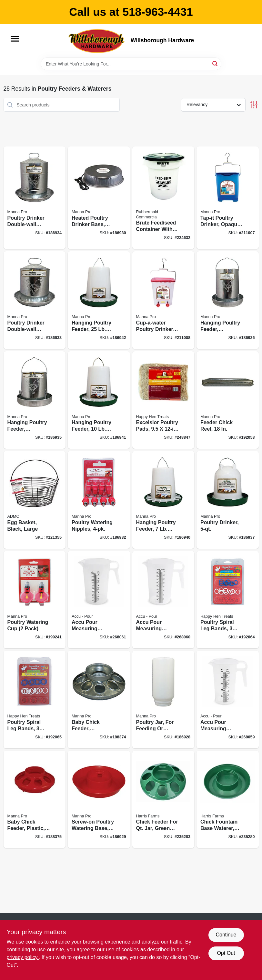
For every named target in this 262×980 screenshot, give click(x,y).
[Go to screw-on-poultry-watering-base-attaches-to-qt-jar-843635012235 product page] (99, 800)
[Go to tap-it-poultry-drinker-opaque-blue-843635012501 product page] (228, 198)
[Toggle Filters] (254, 105)
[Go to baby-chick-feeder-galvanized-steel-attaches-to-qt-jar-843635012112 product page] (99, 700)
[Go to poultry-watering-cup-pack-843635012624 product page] (35, 600)
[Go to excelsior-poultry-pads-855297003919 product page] (163, 400)
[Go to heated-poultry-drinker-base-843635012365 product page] (99, 198)
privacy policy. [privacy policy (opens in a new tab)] (23, 957)
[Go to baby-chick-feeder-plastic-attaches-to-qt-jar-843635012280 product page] (35, 800)
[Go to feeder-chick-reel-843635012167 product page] (228, 400)
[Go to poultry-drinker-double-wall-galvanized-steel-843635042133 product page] (35, 198)
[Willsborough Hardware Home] (97, 41)
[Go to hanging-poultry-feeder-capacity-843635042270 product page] (99, 400)
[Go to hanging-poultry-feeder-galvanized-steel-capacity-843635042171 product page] (35, 400)
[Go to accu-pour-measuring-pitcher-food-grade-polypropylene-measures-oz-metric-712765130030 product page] (163, 600)
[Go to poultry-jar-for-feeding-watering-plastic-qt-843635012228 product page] (163, 700)
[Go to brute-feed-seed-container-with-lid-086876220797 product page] (163, 198)
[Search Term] (131, 64)
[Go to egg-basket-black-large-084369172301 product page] (35, 500)
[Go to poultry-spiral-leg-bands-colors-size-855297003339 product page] (228, 600)
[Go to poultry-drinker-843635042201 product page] (228, 500)
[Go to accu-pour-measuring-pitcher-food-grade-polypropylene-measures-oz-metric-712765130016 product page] (228, 700)
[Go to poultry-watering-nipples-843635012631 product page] (99, 500)
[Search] (215, 63)
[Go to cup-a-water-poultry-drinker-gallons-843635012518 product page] (163, 300)
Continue (226, 935)
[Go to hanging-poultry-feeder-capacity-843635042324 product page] (99, 300)
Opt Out (226, 953)
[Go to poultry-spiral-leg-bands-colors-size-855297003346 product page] (35, 700)
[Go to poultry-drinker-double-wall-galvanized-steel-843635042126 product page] (35, 300)
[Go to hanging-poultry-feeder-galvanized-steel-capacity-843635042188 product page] (228, 300)
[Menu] (15, 39)
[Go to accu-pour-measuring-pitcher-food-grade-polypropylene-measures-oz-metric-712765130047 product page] (99, 600)
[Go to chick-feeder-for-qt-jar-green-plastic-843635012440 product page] (163, 800)
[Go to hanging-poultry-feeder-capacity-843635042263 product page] (163, 500)
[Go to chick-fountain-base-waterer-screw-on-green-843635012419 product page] (228, 800)
